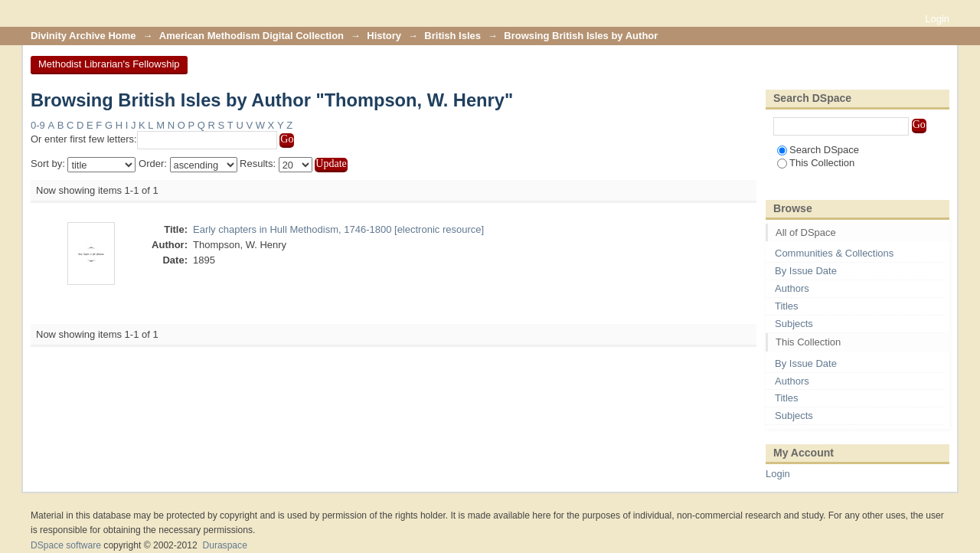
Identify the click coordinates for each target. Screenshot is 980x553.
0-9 (38, 125)
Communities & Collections (834, 253)
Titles (787, 306)
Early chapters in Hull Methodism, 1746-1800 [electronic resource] (338, 229)
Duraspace (224, 545)
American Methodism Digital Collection (252, 36)
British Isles (452, 36)
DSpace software (66, 545)
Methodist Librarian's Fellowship (109, 64)
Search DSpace (818, 150)
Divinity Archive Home (83, 36)
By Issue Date (806, 271)
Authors (792, 288)
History (384, 36)
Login (937, 19)
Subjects (794, 324)
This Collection (816, 163)
